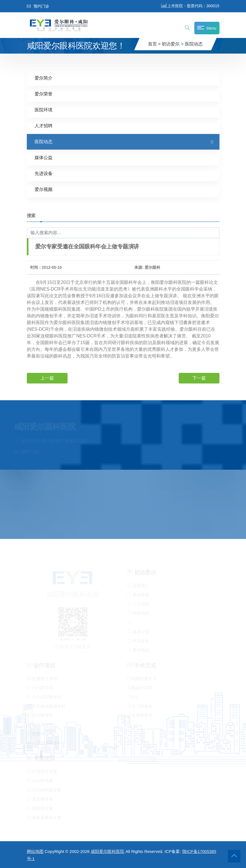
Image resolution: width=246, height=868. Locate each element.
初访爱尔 (171, 44)
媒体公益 (44, 157)
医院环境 (44, 110)
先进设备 (44, 173)
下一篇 (199, 378)
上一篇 (47, 378)
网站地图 (35, 851)
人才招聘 (44, 125)
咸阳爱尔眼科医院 (108, 851)
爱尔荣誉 (44, 94)
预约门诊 (38, 6)
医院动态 (194, 44)
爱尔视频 (44, 189)
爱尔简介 (44, 78)
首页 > (154, 44)
